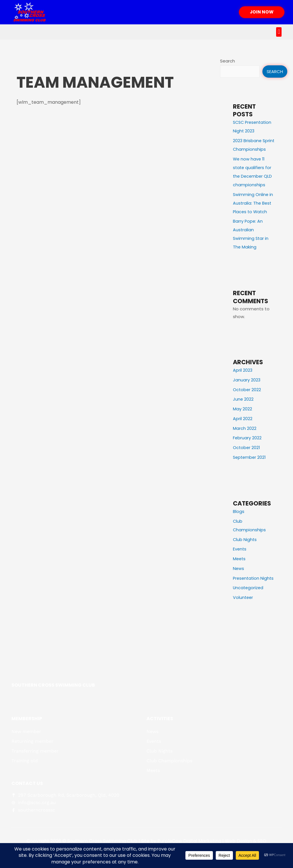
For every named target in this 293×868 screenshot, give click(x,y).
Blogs (239, 520)
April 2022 (243, 427)
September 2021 (250, 466)
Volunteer (243, 615)
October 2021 (247, 456)
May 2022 (242, 418)
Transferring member (35, 768)
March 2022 (245, 437)
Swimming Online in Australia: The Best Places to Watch (253, 212)
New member (26, 749)
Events (240, 558)
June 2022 (243, 408)
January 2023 (247, 389)
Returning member (32, 759)
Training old (25, 778)
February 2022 (247, 447)
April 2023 (243, 379)
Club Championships (169, 778)
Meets (240, 568)
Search (227, 61)
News (239, 577)
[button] (279, 32)
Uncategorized (249, 605)
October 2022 (247, 398)
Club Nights (245, 548)
